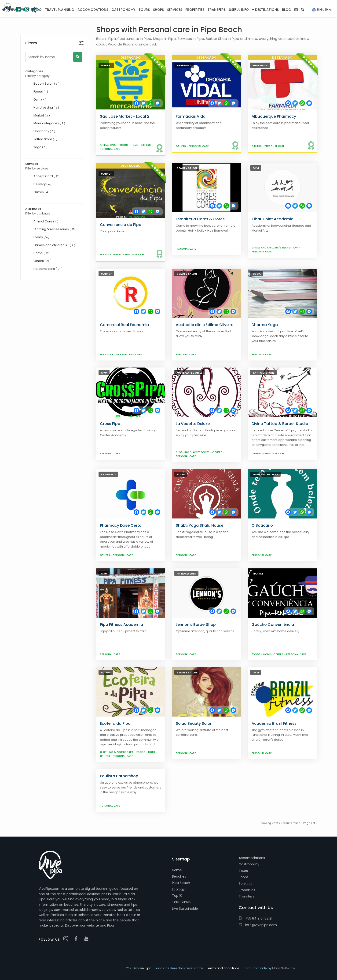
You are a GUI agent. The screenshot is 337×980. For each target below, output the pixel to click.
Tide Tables (181, 902)
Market (106, 65)
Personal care (110, 149)
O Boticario (262, 525)
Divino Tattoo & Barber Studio (280, 424)
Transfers (246, 896)
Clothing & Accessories (193, 452)
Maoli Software (284, 968)
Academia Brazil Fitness (274, 723)
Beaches (179, 876)
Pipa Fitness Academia (121, 625)
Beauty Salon (187, 168)
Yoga (257, 274)
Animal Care (108, 145)
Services (245, 884)
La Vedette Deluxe (193, 424)
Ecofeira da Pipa (115, 723)
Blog (287, 10)
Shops (244, 877)
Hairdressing (186, 574)
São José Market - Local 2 (125, 116)
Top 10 (177, 896)
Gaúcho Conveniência (273, 625)
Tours (243, 871)
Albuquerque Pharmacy (274, 116)
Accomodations (252, 858)
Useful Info (239, 10)
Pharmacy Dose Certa (121, 525)
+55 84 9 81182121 (255, 918)
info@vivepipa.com (258, 925)
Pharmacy (184, 65)
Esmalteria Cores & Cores (200, 219)
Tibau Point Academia (273, 219)
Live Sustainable (185, 909)
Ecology (178, 889)
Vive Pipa (144, 968)
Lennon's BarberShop (196, 625)
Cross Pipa (110, 424)
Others (146, 145)
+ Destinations (265, 10)
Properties (247, 890)
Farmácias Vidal (191, 116)
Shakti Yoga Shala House (200, 525)
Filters (31, 33)
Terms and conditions (223, 968)
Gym (256, 168)
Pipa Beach (181, 883)
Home (135, 145)
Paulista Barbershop (119, 776)
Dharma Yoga (265, 325)
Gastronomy (249, 864)
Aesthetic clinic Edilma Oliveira (205, 325)
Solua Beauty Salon (194, 723)
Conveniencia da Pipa (121, 225)
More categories (190, 373)
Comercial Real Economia (124, 325)
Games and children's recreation (275, 248)
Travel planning (60, 10)
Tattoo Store (263, 373)
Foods (124, 145)
